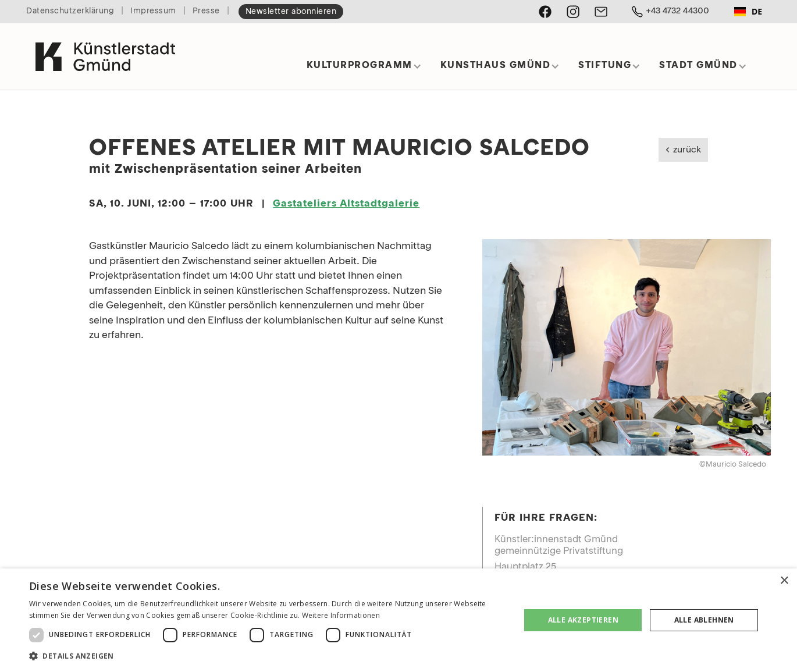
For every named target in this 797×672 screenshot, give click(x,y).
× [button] (784, 581)
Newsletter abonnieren (291, 12)
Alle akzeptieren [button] (583, 620)
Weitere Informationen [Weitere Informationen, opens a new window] (341, 615)
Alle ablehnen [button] (704, 620)
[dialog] (398, 620)
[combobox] (748, 12)
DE (748, 11)
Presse (206, 11)
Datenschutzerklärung (70, 11)
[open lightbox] (627, 347)
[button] (364, 70)
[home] (105, 52)
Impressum (153, 11)
